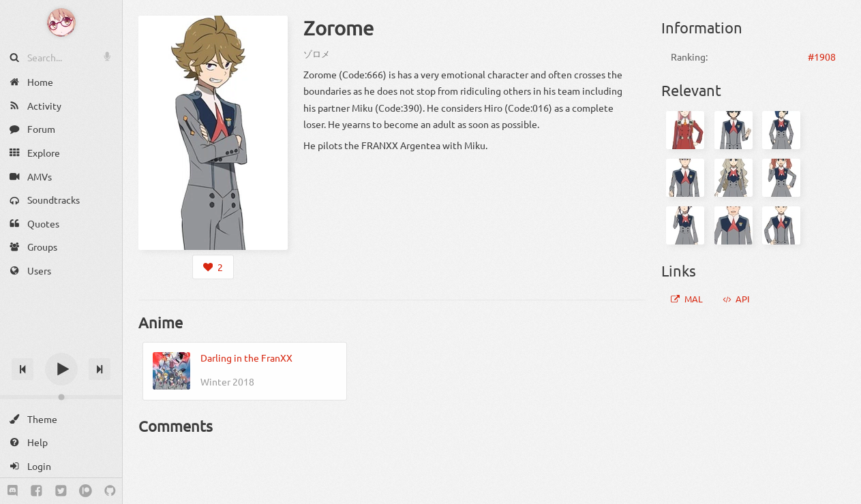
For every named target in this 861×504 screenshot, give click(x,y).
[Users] (61, 271)
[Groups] (61, 247)
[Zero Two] (685, 130)
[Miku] (781, 178)
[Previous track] (22, 369)
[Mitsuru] (781, 225)
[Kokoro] (734, 178)
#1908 (822, 57)
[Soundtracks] (61, 200)
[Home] (61, 82)
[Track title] (61, 345)
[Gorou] (685, 178)
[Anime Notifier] (61, 22)
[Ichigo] (781, 130)
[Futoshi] (734, 225)
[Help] (61, 442)
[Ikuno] (685, 225)
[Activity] (61, 106)
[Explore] (61, 153)
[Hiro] (734, 130)
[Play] (61, 369)
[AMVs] (61, 176)
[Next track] (100, 369)
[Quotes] (61, 224)
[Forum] (61, 129)
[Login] (61, 466)
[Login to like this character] (213, 267)
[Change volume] (61, 397)
